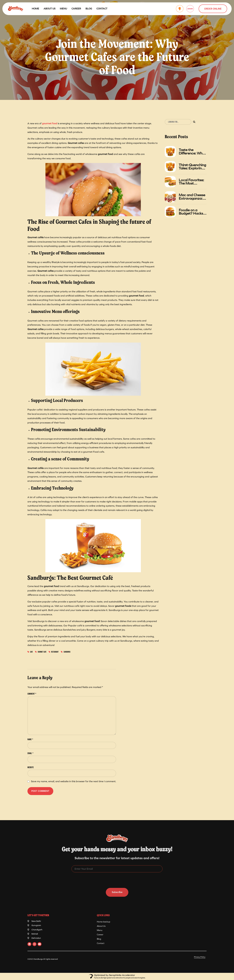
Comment (32, 694)
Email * (30, 753)
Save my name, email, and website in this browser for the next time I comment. (74, 781)
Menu (63, 9)
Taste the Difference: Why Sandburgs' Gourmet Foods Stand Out (191, 152)
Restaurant (55, 652)
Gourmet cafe (42, 652)
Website (31, 767)
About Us (49, 9)
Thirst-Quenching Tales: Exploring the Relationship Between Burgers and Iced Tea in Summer (193, 167)
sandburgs (67, 652)
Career (76, 9)
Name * (30, 739)
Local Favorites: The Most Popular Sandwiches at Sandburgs (191, 182)
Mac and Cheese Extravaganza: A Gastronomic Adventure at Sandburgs (192, 197)
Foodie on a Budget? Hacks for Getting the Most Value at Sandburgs (191, 212)
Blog (89, 9)
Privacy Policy (200, 957)
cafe (31, 652)
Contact (102, 9)
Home (35, 9)
